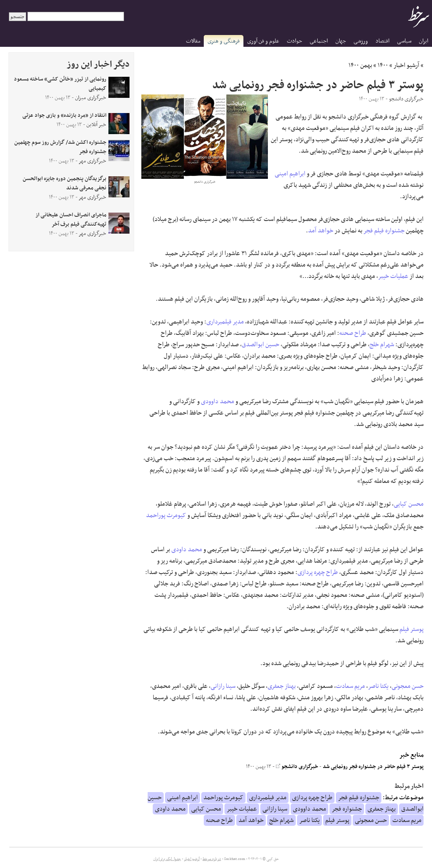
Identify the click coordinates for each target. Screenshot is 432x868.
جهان (341, 41)
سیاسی (404, 41)
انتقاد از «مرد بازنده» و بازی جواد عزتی (64, 116)
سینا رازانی (223, 686)
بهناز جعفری (282, 686)
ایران (424, 41)
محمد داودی (187, 550)
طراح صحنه (353, 333)
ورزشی (361, 41)
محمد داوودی (217, 402)
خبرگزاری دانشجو (297, 767)
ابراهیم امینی (290, 174)
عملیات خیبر (393, 276)
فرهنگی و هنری (224, 41)
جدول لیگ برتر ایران (167, 859)
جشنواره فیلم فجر (384, 231)
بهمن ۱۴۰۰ (360, 65)
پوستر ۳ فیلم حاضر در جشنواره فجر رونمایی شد (373, 767)
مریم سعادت (350, 686)
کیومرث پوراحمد (166, 515)
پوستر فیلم (412, 629)
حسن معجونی (408, 686)
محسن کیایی (409, 504)
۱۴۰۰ (383, 65)
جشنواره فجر (347, 809)
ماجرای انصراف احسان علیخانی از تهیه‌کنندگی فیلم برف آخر (71, 220)
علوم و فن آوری (263, 41)
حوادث (294, 41)
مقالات (193, 41)
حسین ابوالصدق (261, 345)
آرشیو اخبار (406, 65)
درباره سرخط (212, 859)
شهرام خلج (382, 345)
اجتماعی (319, 41)
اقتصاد (382, 41)
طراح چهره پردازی (318, 572)
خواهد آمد (321, 231)
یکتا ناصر (378, 686)
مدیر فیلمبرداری (225, 322)
